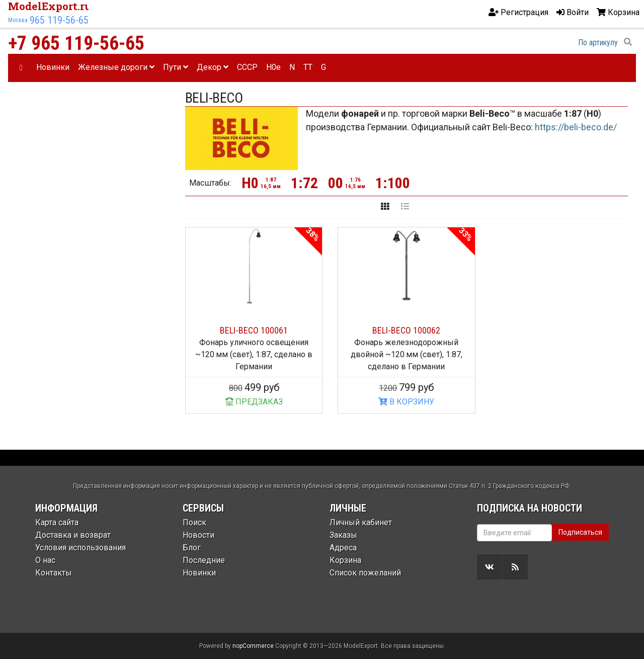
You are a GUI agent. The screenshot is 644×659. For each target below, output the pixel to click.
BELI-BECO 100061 (254, 330)
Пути (176, 67)
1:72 (304, 183)
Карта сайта (57, 522)
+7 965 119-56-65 (76, 43)
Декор (213, 67)
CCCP (247, 67)
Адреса (343, 548)
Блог (192, 548)
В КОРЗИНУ (406, 402)
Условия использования (80, 548)
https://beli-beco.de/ (576, 127)
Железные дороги (116, 67)
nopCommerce (253, 646)
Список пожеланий (365, 573)
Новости (198, 535)
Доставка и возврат (73, 535)
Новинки (53, 67)
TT (308, 67)
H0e (273, 67)
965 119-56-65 (59, 20)
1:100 (393, 183)
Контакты (54, 573)
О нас (45, 560)
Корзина (345, 560)
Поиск (194, 522)
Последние (204, 560)
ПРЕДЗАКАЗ (254, 402)
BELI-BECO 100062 (406, 330)
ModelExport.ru (50, 6)
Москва (18, 20)
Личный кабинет (361, 522)
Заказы (343, 535)
